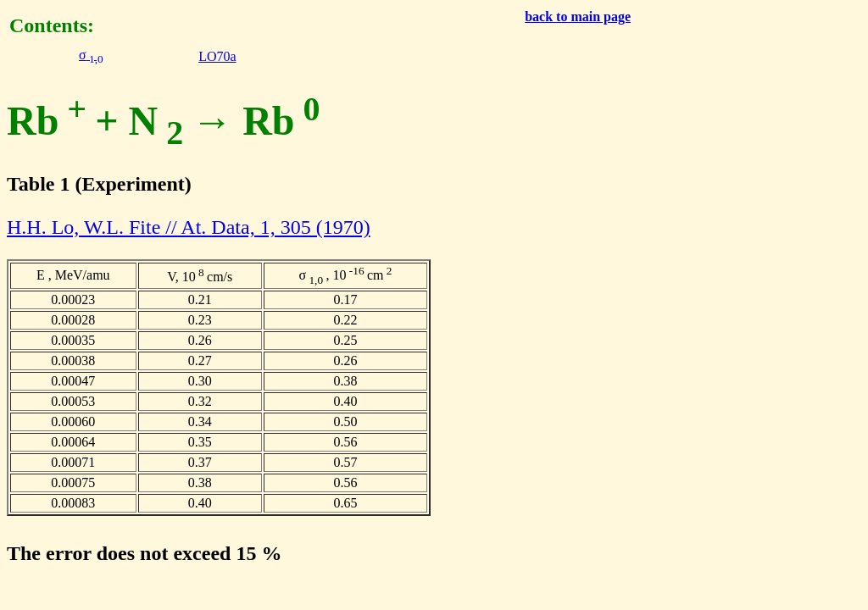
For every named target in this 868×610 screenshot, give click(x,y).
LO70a (217, 56)
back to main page (578, 17)
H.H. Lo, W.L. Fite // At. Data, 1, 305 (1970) (189, 227)
